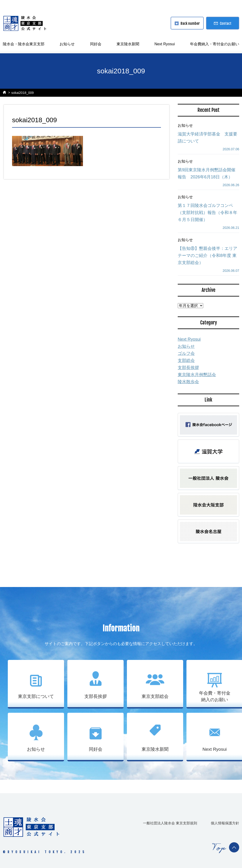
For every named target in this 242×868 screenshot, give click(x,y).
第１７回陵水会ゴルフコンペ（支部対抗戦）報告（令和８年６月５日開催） (207, 213)
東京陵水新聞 (128, 44)
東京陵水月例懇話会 (197, 375)
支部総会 (186, 361)
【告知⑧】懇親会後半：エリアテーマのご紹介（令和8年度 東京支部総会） (207, 256)
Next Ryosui (164, 44)
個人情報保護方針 (225, 823)
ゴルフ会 (186, 353)
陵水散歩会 (188, 382)
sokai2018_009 (23, 93)
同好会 (96, 44)
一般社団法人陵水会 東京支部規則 (170, 823)
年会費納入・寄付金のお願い (215, 44)
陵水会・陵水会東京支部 (24, 44)
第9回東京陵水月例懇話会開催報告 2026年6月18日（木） (207, 173)
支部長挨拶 (188, 368)
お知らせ (67, 44)
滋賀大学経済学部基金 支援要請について (207, 138)
